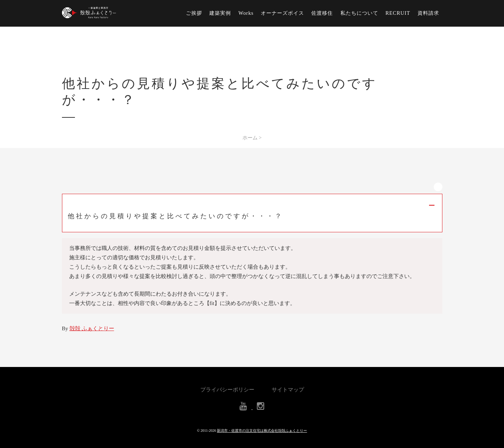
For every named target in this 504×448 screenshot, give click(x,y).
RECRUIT (398, 13)
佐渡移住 (322, 13)
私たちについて (359, 13)
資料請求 (428, 13)
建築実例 (220, 13)
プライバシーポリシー (227, 390)
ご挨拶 (194, 13)
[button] (252, 213)
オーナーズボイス (282, 13)
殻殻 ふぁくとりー (92, 328)
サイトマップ (288, 390)
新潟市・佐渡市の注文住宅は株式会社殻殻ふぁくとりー (262, 431)
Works (246, 13)
